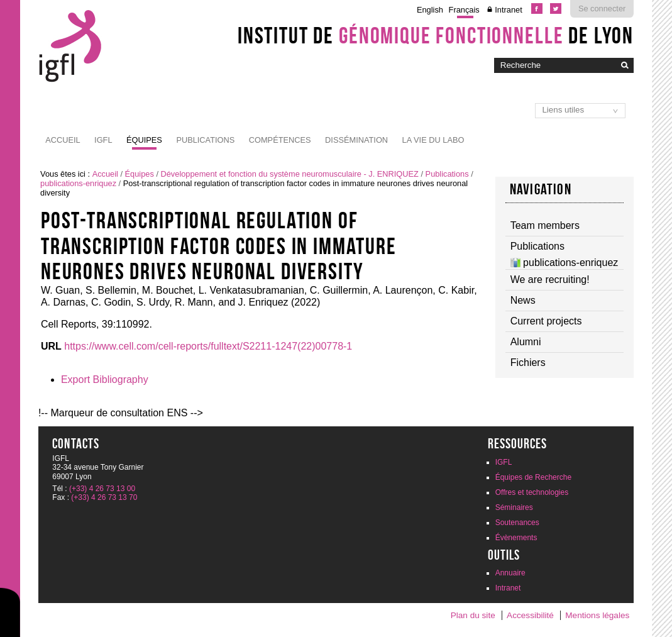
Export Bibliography (105, 379)
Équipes (144, 140)
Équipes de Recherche (533, 477)
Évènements (516, 538)
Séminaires (514, 507)
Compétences (280, 140)
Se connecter (602, 8)
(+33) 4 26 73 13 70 (104, 497)
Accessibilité (530, 615)
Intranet (508, 10)
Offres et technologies (532, 492)
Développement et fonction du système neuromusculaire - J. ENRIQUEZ (290, 174)
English (430, 10)
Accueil (63, 140)
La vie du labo (433, 140)
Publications (205, 140)
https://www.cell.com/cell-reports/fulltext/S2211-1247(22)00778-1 (208, 346)
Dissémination (356, 140)
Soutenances (517, 523)
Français (464, 10)
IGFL (103, 140)
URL (51, 346)
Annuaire (510, 573)
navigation (541, 189)
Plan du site (473, 615)
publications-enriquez (78, 183)
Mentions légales (597, 615)
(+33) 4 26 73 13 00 (102, 489)
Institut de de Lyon (436, 35)
